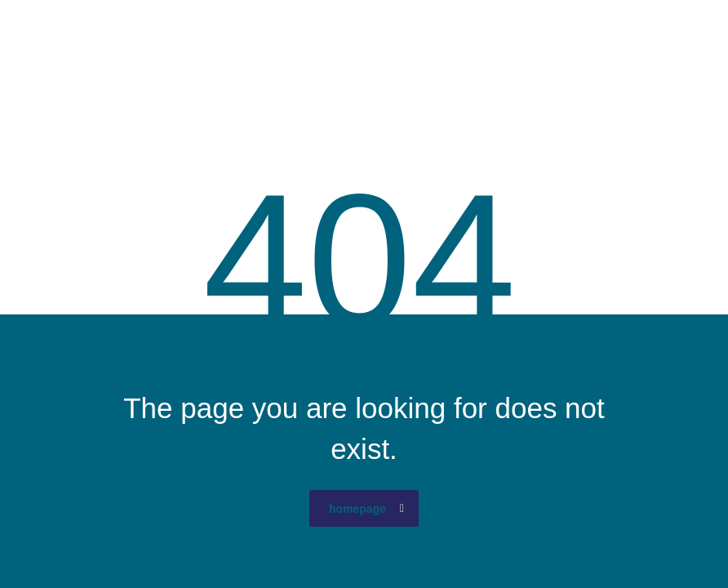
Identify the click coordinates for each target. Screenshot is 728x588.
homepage (366, 509)
